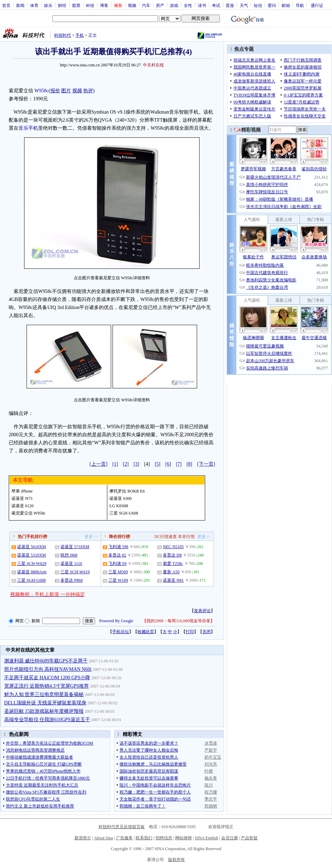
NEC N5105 (173, 547)
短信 (258, 5)
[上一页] (98, 464)
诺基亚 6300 (120, 498)
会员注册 (230, 838)
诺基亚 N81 (173, 580)
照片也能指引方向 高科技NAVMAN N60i (48, 669)
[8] (189, 464)
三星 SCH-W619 (75, 572)
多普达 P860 (72, 580)
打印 (190, 632)
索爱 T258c (173, 564)
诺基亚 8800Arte (32, 572)
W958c (42, 91)
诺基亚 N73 (22, 498)
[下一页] (206, 464)
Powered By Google (116, 621)
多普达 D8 (172, 555)
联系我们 (144, 838)
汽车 (146, 5)
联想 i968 (69, 555)
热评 (88, 91)
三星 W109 (118, 580)
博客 (104, 5)
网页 (20, 621)
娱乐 (48, 5)
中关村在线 (153, 65)
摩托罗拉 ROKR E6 (127, 491)
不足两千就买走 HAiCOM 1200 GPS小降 (47, 678)
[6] (168, 464)
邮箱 (286, 5)
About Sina (103, 838)
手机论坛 (121, 632)
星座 (230, 5)
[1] (115, 464)
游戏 (174, 5)
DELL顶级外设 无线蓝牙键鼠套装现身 (45, 703)
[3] (136, 464)
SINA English (206, 838)
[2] (126, 464)
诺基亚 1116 (71, 564)
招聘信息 (164, 838)
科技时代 (63, 35)
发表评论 (202, 611)
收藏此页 (146, 632)
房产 (160, 5)
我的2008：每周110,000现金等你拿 (178, 621)
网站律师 (183, 838)
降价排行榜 (120, 537)
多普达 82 (117, 555)
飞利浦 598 (118, 547)
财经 (62, 5)
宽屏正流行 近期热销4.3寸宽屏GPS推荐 (47, 686)
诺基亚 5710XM (75, 547)
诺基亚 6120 (23, 506)
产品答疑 (249, 838)
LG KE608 (119, 506)
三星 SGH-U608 (124, 513)
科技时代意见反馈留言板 (122, 827)
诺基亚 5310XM (31, 555)
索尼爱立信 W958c (29, 513)
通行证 (317, 5)
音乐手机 (28, 128)
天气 (244, 5)
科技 (90, 5)
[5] (158, 464)
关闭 (207, 632)
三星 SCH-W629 (32, 564)
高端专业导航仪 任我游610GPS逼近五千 (47, 720)
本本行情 (186, 537)
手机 (80, 35)
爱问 (272, 5)
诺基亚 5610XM (31, 547)
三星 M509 (118, 572)
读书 (202, 5)
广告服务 (124, 838)
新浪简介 (83, 838)
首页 (6, 5)
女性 (188, 5)
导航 (300, 5)
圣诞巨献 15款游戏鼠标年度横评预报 (44, 711)
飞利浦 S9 (117, 564)
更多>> (91, 537)
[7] (179, 464)
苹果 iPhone (22, 491)
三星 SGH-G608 (31, 580)
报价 (55, 91)
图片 (66, 91)
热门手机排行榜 (33, 537)
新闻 (20, 5)
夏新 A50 (171, 572)
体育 (34, 5)
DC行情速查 (166, 537)
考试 (216, 5)
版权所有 (176, 860)
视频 (132, 5)
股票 (76, 5)
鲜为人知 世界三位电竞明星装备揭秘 (44, 694)
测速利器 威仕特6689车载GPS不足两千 (46, 661)
